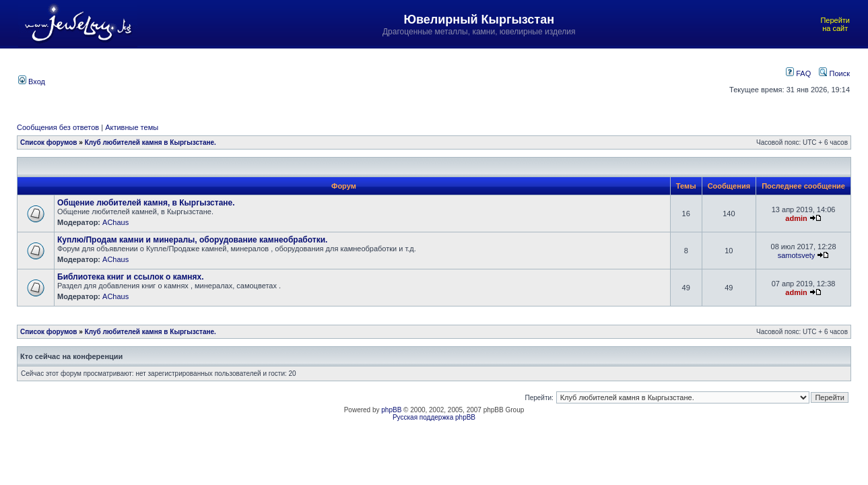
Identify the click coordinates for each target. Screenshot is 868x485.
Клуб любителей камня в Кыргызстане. (151, 142)
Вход (32, 82)
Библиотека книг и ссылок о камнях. (131, 277)
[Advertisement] (375, 80)
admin (796, 218)
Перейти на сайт (835, 24)
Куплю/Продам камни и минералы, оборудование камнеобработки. (192, 240)
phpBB (391, 410)
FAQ (798, 73)
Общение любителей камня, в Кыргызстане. (146, 203)
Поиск (834, 73)
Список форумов (49, 142)
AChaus (115, 222)
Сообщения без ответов (58, 127)
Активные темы (132, 127)
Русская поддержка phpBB (434, 417)
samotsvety (797, 255)
